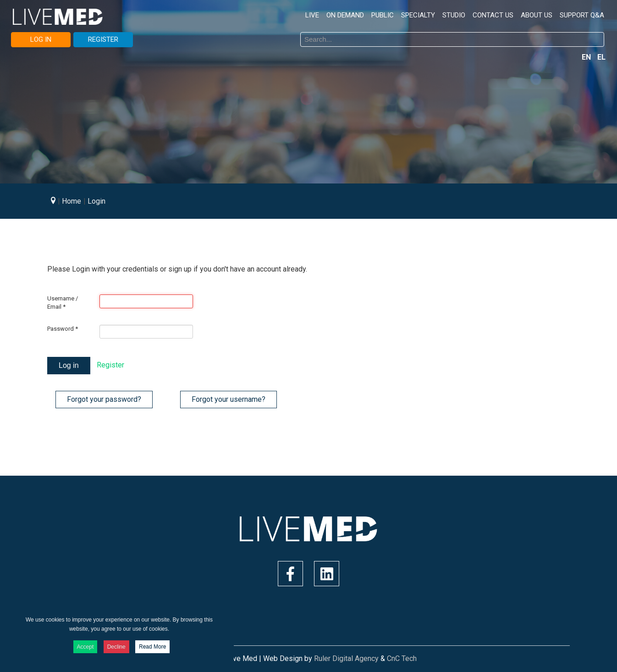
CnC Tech (402, 658)
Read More (152, 647)
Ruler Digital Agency (346, 658)
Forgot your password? (104, 399)
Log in (69, 365)
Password (63, 329)
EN (587, 57)
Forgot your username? (229, 399)
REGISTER (103, 39)
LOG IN (41, 39)
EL (601, 57)
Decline (116, 647)
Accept (85, 647)
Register (110, 365)
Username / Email (63, 303)
